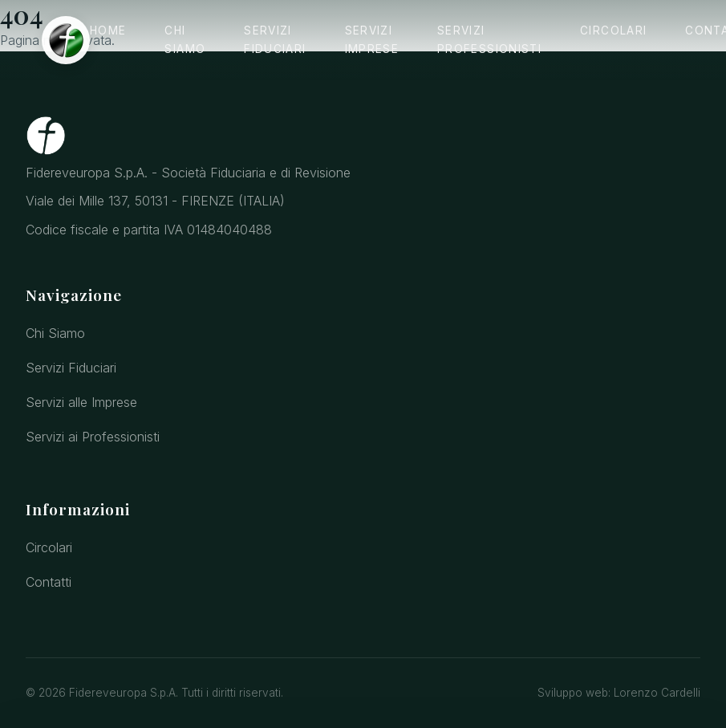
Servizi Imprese (372, 40)
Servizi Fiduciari (275, 40)
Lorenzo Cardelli (657, 693)
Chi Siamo (185, 40)
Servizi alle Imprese (81, 402)
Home (108, 31)
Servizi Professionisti (489, 40)
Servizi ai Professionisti (93, 437)
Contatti (49, 582)
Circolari (613, 31)
